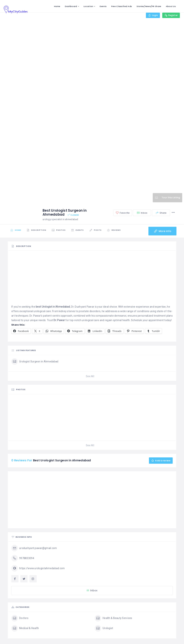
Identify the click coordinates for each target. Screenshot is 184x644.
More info (162, 231)
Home (57, 6)
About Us (171, 6)
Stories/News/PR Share (149, 6)
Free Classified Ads (122, 6)
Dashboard (71, 6)
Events (103, 6)
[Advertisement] (92, 279)
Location (88, 6)
